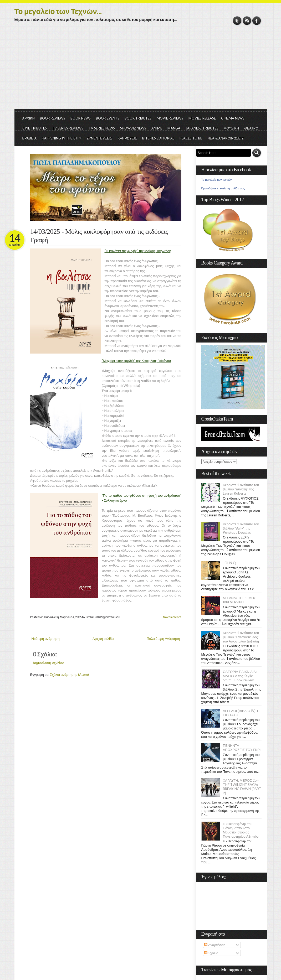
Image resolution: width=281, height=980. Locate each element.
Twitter (237, 21)
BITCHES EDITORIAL (158, 138)
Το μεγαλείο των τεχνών (217, 180)
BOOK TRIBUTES (138, 118)
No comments (172, 617)
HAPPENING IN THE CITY (62, 138)
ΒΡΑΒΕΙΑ (30, 138)
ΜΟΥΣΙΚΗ (231, 128)
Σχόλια (211, 953)
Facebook (257, 21)
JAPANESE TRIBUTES (202, 128)
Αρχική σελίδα (103, 639)
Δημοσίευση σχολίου (48, 662)
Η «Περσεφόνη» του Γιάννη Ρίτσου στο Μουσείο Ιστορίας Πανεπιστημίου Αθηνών (241, 830)
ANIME (157, 128)
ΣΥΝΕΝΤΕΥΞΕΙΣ (99, 138)
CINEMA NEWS (233, 118)
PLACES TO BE (191, 138)
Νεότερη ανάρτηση (46, 639)
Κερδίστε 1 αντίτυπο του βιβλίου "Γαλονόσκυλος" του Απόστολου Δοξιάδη (241, 637)
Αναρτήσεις (215, 945)
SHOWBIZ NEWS (133, 128)
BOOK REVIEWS (53, 118)
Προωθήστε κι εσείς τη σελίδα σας (223, 188)
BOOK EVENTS (108, 118)
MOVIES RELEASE (202, 118)
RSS (247, 21)
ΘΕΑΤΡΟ (251, 128)
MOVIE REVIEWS (170, 118)
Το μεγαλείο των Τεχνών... (58, 11)
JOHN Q (229, 563)
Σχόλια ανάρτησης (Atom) (69, 675)
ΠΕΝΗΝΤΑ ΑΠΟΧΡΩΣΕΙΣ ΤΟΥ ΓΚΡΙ (242, 748)
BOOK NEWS (81, 118)
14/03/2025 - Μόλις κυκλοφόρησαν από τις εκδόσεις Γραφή (99, 236)
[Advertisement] (141, 70)
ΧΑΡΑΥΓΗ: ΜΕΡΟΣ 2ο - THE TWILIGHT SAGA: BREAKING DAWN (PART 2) (242, 787)
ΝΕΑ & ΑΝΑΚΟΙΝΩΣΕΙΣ (226, 138)
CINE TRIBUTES (35, 128)
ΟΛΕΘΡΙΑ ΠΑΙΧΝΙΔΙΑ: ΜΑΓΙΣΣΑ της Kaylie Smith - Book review (240, 676)
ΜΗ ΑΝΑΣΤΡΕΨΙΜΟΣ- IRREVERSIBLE (240, 600)
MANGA (174, 128)
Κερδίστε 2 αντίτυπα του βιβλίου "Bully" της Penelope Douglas (241, 528)
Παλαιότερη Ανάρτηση (163, 639)
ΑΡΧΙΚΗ (29, 118)
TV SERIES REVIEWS (68, 128)
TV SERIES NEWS (102, 128)
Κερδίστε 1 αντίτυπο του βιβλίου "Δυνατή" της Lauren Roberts (241, 489)
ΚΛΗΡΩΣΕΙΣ (127, 138)
